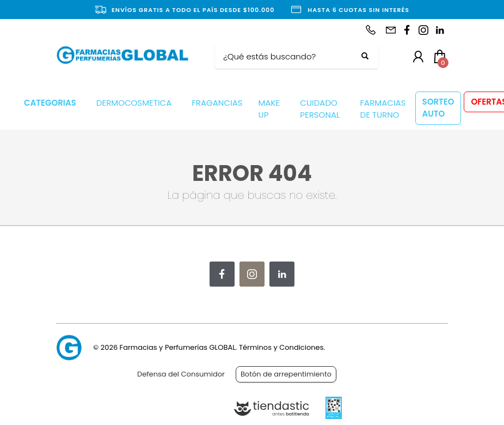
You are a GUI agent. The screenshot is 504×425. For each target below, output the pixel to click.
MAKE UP (269, 109)
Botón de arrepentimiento (286, 374)
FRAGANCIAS (217, 103)
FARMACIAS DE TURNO (383, 109)
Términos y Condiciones (281, 347)
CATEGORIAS (50, 103)
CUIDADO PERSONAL (320, 109)
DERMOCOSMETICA (134, 103)
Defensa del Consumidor (181, 374)
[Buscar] (288, 57)
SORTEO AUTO (438, 108)
